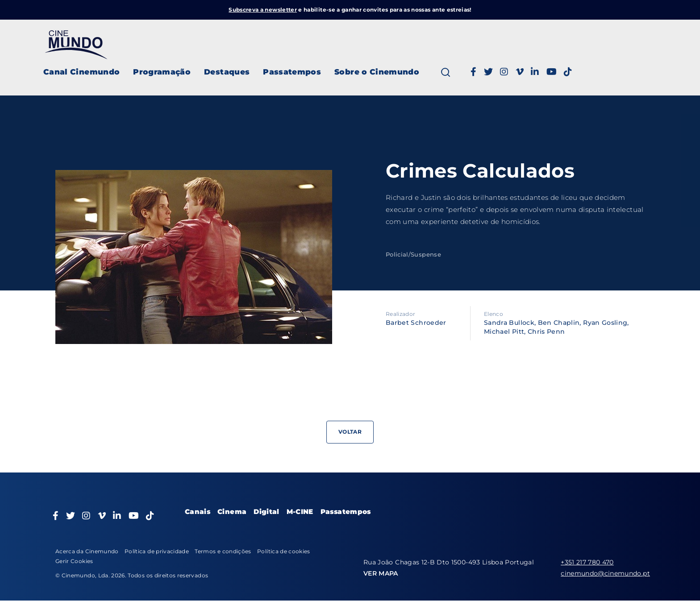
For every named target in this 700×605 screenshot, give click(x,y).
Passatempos (292, 72)
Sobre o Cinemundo (377, 72)
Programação (162, 72)
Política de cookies (284, 551)
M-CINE (300, 512)
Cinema (232, 512)
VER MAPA (381, 573)
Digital (266, 512)
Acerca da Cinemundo (87, 551)
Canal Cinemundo (81, 72)
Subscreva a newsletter (263, 10)
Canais (198, 512)
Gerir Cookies (74, 561)
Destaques (227, 72)
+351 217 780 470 (587, 562)
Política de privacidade (157, 551)
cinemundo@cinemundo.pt (605, 573)
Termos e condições (223, 551)
